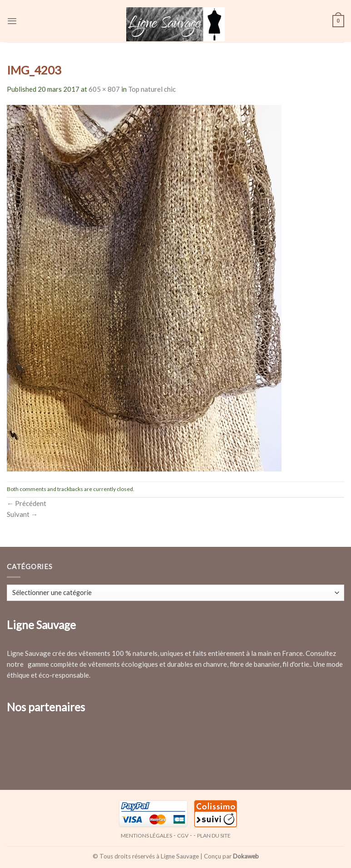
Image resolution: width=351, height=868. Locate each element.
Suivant (22, 514)
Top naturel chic (152, 89)
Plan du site (214, 836)
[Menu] (12, 21)
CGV (183, 836)
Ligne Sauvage (180, 856)
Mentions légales (146, 836)
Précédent (27, 503)
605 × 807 (104, 89)
